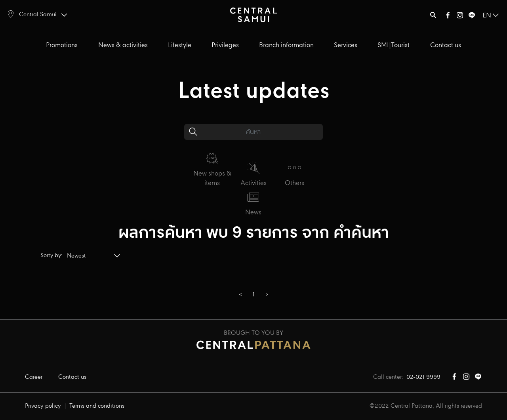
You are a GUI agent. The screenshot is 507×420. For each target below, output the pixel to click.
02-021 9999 (423, 377)
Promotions (62, 45)
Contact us (446, 45)
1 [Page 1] (254, 295)
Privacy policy (43, 406)
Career (34, 377)
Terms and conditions (97, 406)
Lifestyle (180, 45)
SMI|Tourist (394, 45)
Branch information (286, 45)
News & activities (123, 45)
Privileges (225, 45)
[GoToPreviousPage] (240, 295)
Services (346, 45)
